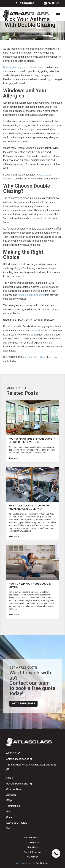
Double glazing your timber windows (23, 67)
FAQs (9, 800)
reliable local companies (31, 295)
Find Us (10, 828)
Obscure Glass (14, 789)
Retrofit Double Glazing (19, 784)
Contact (10, 817)
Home (10, 778)
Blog (9, 812)
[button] (25, 3)
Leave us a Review (17, 823)
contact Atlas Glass (36, 357)
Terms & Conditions (33, 852)
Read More (14, 458)
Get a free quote (23, 704)
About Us (11, 795)
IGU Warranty (33, 857)
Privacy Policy (33, 847)
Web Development (24, 863)
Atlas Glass (38, 331)
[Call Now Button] (56, 853)
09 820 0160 (13, 753)
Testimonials (13, 806)
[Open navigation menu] (58, 14)
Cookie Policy (33, 842)
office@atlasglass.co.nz (19, 759)
